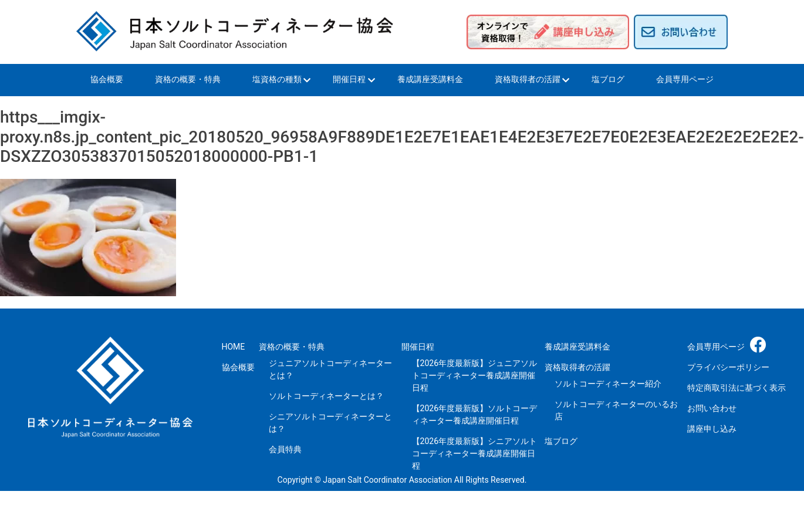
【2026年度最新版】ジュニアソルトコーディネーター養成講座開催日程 (474, 375)
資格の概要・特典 (188, 79)
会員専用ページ (685, 79)
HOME (234, 347)
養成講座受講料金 (430, 79)
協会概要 (107, 79)
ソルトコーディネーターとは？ (326, 396)
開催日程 (349, 79)
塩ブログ (608, 79)
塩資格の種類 (277, 79)
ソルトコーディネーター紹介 (608, 384)
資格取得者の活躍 (528, 79)
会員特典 (285, 449)
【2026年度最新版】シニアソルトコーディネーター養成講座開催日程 (474, 453)
